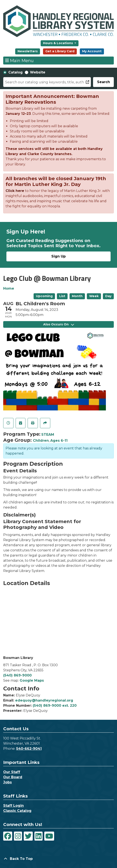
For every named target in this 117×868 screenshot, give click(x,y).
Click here (15, 191)
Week (94, 296)
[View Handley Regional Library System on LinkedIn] (39, 836)
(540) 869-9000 (17, 675)
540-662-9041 (29, 749)
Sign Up (58, 256)
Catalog (16, 72)
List (62, 296)
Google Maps (32, 680)
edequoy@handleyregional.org (44, 700)
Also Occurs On (59, 324)
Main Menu (19, 60)
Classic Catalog (17, 811)
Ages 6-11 (59, 441)
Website (38, 72)
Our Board (13, 777)
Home (9, 288)
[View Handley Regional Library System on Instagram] (18, 836)
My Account (92, 51)
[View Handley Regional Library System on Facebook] (8, 836)
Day (108, 296)
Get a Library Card (60, 51)
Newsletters (28, 51)
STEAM (48, 435)
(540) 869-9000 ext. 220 (55, 706)
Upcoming (44, 296)
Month (77, 296)
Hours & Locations (58, 43)
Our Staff (12, 772)
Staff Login (13, 806)
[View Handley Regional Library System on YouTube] (49, 836)
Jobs (7, 782)
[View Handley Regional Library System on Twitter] (28, 836)
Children (41, 441)
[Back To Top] (58, 859)
